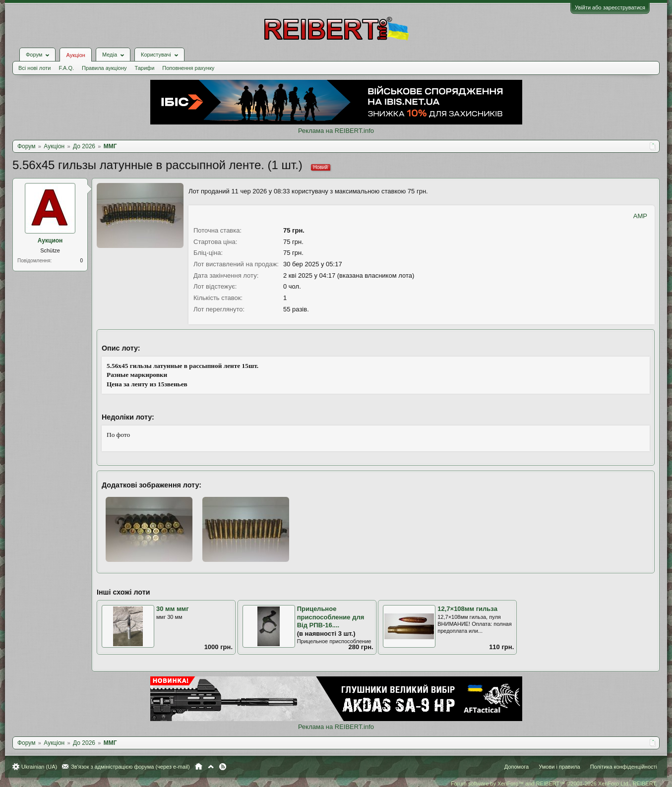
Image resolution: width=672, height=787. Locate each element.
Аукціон (75, 55)
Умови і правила (559, 767)
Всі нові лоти (34, 68)
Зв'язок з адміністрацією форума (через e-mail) (130, 767)
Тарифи (145, 68)
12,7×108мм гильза (467, 609)
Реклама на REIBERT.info (336, 131)
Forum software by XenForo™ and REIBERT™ (554, 784)
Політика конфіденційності (624, 767)
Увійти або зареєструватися (610, 7)
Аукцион (50, 241)
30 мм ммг (173, 609)
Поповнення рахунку (188, 68)
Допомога (517, 767)
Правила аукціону (104, 68)
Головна (199, 767)
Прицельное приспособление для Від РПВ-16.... (331, 617)
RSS (223, 767)
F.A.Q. (66, 68)
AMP (640, 216)
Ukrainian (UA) (39, 767)
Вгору (211, 767)
